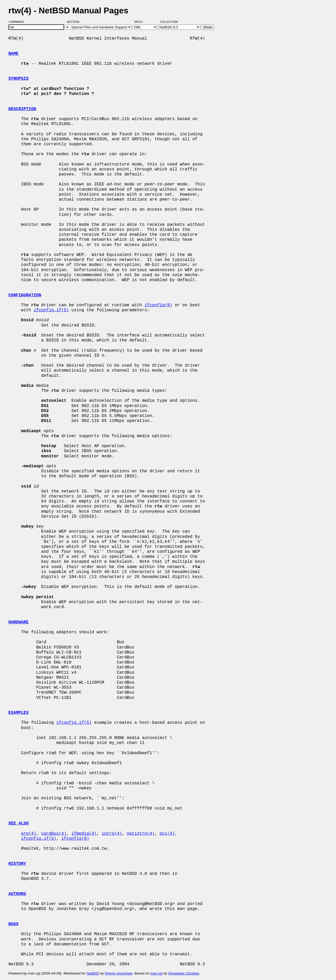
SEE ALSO (19, 823)
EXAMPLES (19, 713)
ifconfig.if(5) (51, 310)
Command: (18, 22)
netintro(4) (141, 834)
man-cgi (156, 973)
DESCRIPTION (22, 109)
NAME (13, 54)
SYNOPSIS (19, 79)
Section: (74, 22)
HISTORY (17, 864)
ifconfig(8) (158, 305)
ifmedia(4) (84, 834)
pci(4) (167, 834)
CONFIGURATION (25, 295)
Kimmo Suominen (119, 973)
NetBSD (93, 973)
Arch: (141, 22)
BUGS (13, 924)
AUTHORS (17, 894)
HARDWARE (19, 622)
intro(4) (112, 834)
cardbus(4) (54, 834)
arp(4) (29, 834)
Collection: (169, 22)
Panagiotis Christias (184, 973)
